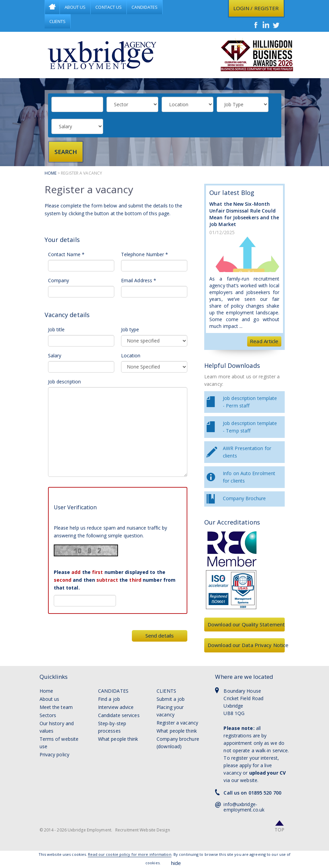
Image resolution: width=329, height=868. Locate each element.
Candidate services (119, 715)
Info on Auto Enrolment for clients (249, 477)
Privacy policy (54, 754)
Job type (130, 329)
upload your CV (267, 773)
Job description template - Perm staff (250, 402)
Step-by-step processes (112, 727)
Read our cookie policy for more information (130, 854)
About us (50, 699)
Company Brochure (244, 498)
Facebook (256, 25)
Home (52, 7)
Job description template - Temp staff (250, 427)
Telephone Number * (145, 254)
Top (279, 830)
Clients (58, 21)
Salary (55, 355)
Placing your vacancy (170, 711)
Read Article (264, 341)
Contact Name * (66, 254)
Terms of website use (59, 743)
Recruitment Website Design (143, 830)
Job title (56, 329)
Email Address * (139, 280)
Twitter (276, 25)
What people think (118, 739)
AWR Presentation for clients (247, 452)
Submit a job (171, 699)
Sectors (48, 715)
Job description (65, 382)
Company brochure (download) (178, 743)
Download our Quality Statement (246, 624)
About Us (75, 7)
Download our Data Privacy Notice (246, 645)
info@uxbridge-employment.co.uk (244, 807)
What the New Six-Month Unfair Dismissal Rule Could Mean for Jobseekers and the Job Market (244, 214)
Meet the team (56, 707)
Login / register (256, 8)
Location (131, 355)
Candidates (145, 7)
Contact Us (109, 7)
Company (59, 280)
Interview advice (116, 707)
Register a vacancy (177, 723)
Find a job (109, 699)
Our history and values (57, 727)
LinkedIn (266, 25)
